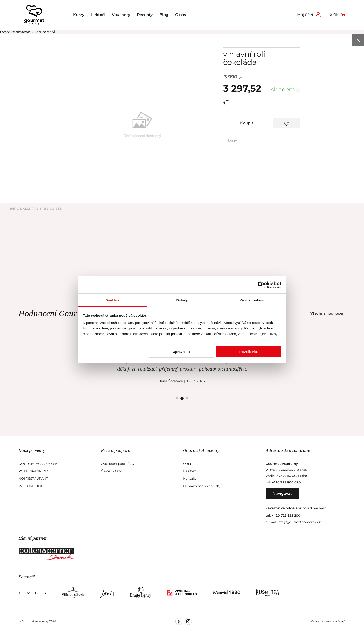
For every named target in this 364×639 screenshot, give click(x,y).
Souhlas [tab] (112, 300)
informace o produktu (36, 209)
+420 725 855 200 (286, 515)
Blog (164, 15)
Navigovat (282, 494)
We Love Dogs (32, 486)
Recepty (145, 15)
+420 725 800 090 (286, 482)
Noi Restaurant (33, 479)
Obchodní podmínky (118, 464)
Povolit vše (249, 352)
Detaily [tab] (182, 300)
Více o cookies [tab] (252, 300)
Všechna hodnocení (328, 313)
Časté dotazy (111, 471)
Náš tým (190, 471)
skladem (283, 90)
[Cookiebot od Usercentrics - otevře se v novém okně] (261, 285)
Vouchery (121, 15)
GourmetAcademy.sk (38, 464)
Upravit (182, 352)
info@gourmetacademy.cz (299, 522)
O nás (181, 15)
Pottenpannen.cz (35, 471)
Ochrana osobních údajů (203, 486)
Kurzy (79, 15)
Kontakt (190, 479)
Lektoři (98, 15)
